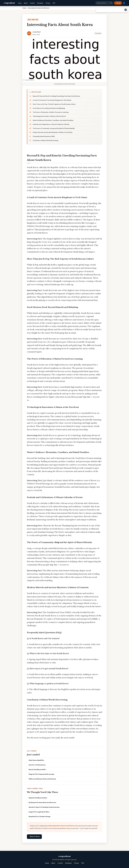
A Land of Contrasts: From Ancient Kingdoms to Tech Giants (52, 100)
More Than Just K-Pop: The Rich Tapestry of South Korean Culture (54, 104)
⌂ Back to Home (34, 837)
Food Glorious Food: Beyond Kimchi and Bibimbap (49, 108)
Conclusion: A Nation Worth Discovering (45, 140)
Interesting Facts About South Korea (62, 826)
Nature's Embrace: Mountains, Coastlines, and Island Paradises (53, 120)
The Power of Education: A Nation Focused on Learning (51, 112)
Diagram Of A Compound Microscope (41, 774)
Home (20, 3)
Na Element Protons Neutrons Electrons (42, 802)
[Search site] (104, 3)
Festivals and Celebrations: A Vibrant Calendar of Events (51, 124)
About (26, 3)
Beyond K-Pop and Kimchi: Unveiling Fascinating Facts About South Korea (56, 96)
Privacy (48, 3)
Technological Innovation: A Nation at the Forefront (49, 116)
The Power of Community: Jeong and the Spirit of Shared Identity (54, 128)
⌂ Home (118, 3)
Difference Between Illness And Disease (42, 779)
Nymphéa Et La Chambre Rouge (39, 816)
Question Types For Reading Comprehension (44, 807)
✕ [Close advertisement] (126, 10)
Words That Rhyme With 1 (37, 769)
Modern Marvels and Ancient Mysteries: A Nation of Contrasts (53, 132)
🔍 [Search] (111, 3)
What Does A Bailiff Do (36, 760)
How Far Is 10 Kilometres (37, 765)
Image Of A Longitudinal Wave (39, 812)
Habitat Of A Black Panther (38, 798)
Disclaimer (40, 3)
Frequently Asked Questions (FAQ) (44, 136)
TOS (54, 3)
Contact (32, 3)
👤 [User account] (124, 3)
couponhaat (9, 3)
